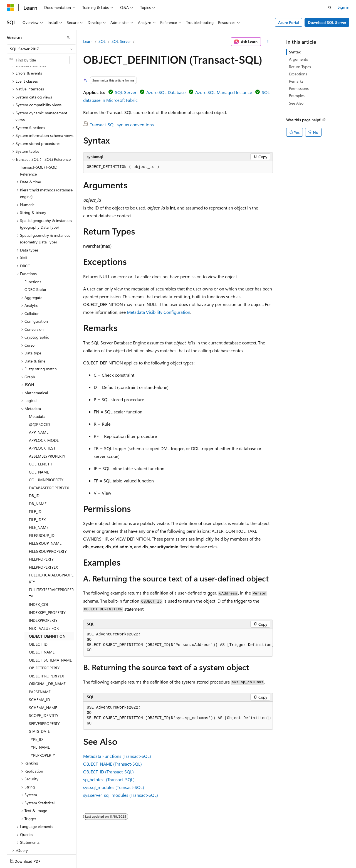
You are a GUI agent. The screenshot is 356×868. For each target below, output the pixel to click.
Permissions (299, 88)
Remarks (296, 81)
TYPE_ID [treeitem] (36, 707)
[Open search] (330, 8)
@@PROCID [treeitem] (39, 392)
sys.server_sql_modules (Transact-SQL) (121, 795)
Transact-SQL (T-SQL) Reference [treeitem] (39, 138)
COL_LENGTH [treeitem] (41, 431)
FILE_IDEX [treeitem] (37, 487)
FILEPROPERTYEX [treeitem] (43, 535)
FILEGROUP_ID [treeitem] (42, 503)
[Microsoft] (10, 8)
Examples (297, 96)
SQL (102, 41)
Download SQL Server (327, 22)
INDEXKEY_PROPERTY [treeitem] (47, 580)
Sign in (343, 7)
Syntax (295, 52)
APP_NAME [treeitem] (39, 400)
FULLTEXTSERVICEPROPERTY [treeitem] (51, 561)
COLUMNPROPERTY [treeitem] (46, 447)
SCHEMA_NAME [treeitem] (43, 675)
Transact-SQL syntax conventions (122, 124)
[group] (178, 643)
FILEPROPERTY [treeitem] (41, 527)
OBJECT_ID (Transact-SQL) (108, 772)
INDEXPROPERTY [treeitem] (43, 588)
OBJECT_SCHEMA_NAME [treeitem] (50, 627)
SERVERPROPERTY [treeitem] (44, 691)
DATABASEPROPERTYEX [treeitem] (49, 455)
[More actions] (268, 42)
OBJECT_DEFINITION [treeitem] (47, 604)
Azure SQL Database (166, 92)
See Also (296, 103)
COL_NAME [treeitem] (39, 439)
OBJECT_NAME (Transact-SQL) (113, 764)
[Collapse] (68, 37)
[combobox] (41, 49)
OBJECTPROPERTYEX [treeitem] (46, 643)
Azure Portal (289, 22)
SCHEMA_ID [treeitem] (39, 667)
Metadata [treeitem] (37, 384)
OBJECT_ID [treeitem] (38, 612)
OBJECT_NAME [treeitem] (42, 619)
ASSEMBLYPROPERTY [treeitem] (47, 424)
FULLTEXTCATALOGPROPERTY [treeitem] (51, 546)
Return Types (300, 67)
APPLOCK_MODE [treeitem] (44, 408)
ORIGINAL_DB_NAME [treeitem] (47, 651)
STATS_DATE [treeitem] (39, 699)
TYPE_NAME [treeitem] (39, 715)
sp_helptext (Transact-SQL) (109, 779)
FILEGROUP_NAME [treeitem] (45, 511)
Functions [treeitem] (33, 249)
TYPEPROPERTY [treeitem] (42, 723)
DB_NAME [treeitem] (38, 471)
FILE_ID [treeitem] (35, 479)
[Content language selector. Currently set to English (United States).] (32, 860)
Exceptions (298, 74)
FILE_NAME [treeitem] (39, 495)
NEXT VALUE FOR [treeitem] (44, 596)
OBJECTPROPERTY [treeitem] (44, 635)
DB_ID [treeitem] (34, 463)
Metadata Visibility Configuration (159, 312)
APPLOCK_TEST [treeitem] (42, 415)
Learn (88, 41)
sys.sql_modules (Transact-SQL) (114, 787)
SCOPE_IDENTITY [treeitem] (44, 683)
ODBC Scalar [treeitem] (35, 257)
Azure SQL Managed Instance (224, 92)
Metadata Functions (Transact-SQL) (117, 756)
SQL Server (121, 41)
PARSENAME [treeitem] (40, 659)
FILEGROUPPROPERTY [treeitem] (48, 519)
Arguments (298, 59)
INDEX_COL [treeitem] (39, 572)
